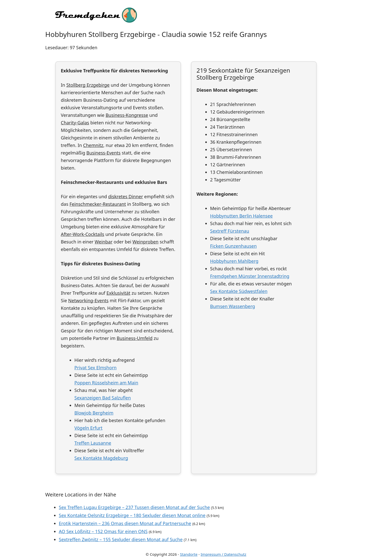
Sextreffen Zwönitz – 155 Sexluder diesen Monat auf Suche (121, 539)
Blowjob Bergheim (94, 413)
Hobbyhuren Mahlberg (234, 261)
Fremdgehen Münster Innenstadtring (250, 276)
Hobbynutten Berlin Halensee (241, 216)
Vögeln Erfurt (88, 428)
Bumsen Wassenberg (233, 306)
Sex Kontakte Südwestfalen (239, 291)
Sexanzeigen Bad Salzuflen (103, 398)
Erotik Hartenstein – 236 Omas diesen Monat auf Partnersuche (125, 523)
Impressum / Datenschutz (224, 554)
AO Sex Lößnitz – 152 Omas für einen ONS (103, 531)
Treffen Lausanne (93, 443)
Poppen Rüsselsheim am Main (106, 383)
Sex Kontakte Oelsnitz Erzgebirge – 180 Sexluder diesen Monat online (132, 515)
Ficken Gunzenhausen (233, 246)
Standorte (189, 554)
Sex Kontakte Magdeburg (101, 458)
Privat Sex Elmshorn (95, 368)
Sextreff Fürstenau (230, 231)
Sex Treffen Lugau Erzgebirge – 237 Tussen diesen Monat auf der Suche (134, 507)
